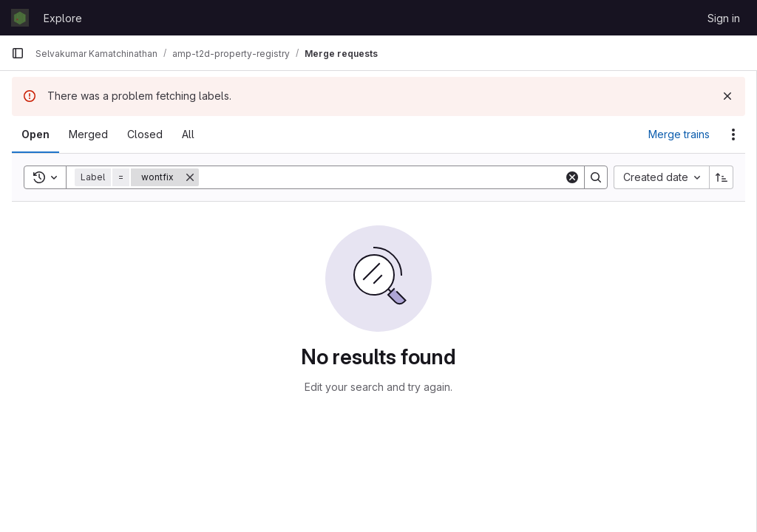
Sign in (724, 18)
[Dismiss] (727, 96)
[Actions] (733, 134)
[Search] (381, 177)
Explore (63, 18)
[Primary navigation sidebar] (18, 53)
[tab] (35, 134)
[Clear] (572, 177)
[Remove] (190, 177)
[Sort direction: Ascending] (722, 177)
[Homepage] (20, 18)
